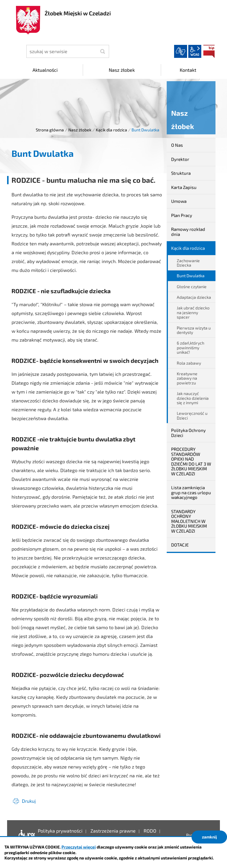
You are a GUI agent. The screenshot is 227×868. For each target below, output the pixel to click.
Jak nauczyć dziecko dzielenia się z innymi (193, 398)
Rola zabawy (189, 363)
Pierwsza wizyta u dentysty (194, 330)
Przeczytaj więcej (79, 847)
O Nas (177, 145)
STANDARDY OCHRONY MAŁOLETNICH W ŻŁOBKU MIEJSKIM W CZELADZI (189, 521)
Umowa (179, 201)
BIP (209, 51)
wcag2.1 (195, 51)
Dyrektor (180, 159)
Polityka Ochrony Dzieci (188, 433)
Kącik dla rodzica (111, 130)
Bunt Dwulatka (191, 276)
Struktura (181, 173)
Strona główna (50, 130)
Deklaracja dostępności (25, 835)
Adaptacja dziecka (194, 297)
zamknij (209, 837)
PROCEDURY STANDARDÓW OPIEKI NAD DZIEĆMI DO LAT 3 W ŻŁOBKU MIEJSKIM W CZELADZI (191, 461)
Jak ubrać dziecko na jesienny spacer (193, 312)
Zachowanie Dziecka (188, 263)
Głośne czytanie (192, 287)
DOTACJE (180, 545)
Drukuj (29, 801)
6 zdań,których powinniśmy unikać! (190, 347)
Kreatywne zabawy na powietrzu (187, 378)
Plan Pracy (182, 215)
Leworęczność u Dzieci (192, 415)
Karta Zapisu (184, 187)
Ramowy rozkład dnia (188, 232)
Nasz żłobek (80, 130)
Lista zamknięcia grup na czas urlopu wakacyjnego (191, 492)
